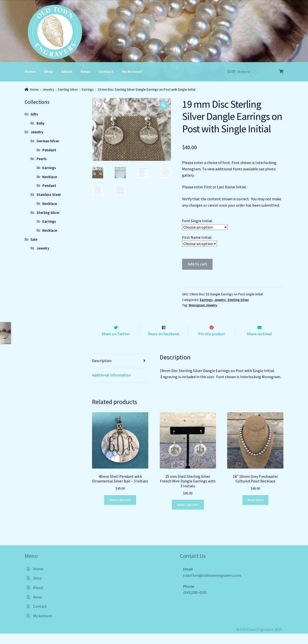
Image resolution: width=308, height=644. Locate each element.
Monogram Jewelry (203, 305)
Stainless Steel (49, 195)
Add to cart (197, 264)
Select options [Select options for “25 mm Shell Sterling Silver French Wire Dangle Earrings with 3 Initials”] (188, 515)
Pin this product (212, 344)
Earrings (88, 89)
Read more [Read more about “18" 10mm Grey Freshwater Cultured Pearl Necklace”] (255, 510)
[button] (164, 105)
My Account (132, 71)
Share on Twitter (116, 344)
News (85, 71)
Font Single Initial (197, 221)
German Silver (48, 141)
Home (30, 71)
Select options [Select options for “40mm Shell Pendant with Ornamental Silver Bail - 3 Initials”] (120, 510)
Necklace (50, 177)
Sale (34, 239)
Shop (48, 71)
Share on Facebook (164, 344)
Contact (106, 71)
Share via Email (260, 344)
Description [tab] (102, 371)
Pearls (42, 159)
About (67, 71)
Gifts (34, 114)
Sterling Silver (68, 89)
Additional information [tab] (111, 385)
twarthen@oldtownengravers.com (212, 586)
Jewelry (48, 89)
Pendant (49, 150)
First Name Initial (197, 237)
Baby (41, 123)
